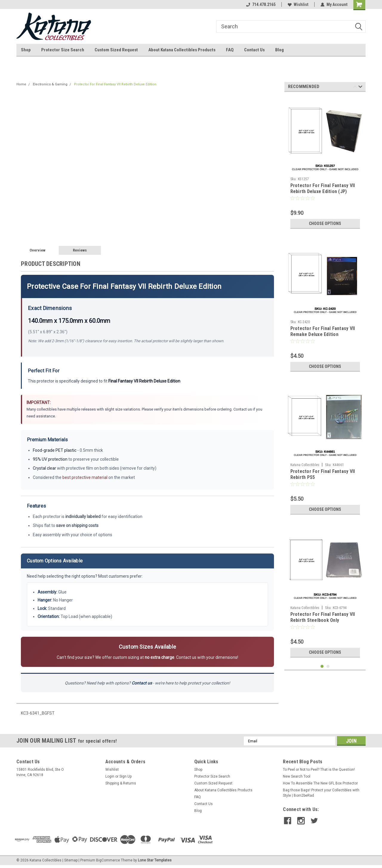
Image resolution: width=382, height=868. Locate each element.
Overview (37, 250)
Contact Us (254, 50)
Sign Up (125, 776)
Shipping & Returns (121, 783)
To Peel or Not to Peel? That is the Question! (319, 770)
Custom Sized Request (116, 50)
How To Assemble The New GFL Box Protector (320, 783)
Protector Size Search (63, 50)
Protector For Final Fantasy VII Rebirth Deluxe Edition (115, 84)
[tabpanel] (325, 164)
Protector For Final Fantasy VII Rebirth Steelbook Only (323, 617)
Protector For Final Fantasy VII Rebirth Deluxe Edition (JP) (323, 188)
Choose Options (325, 223)
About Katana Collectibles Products (182, 50)
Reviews (80, 250)
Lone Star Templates (155, 860)
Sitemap (71, 860)
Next (360, 88)
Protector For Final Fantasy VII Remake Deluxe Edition (323, 331)
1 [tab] (322, 666)
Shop (26, 50)
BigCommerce (108, 860)
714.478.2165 (261, 4)
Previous (355, 88)
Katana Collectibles (305, 465)
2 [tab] (328, 666)
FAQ (230, 50)
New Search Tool (297, 776)
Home (21, 84)
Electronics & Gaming (50, 84)
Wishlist (298, 4)
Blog (279, 50)
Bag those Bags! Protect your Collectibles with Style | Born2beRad (321, 793)
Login (110, 776)
